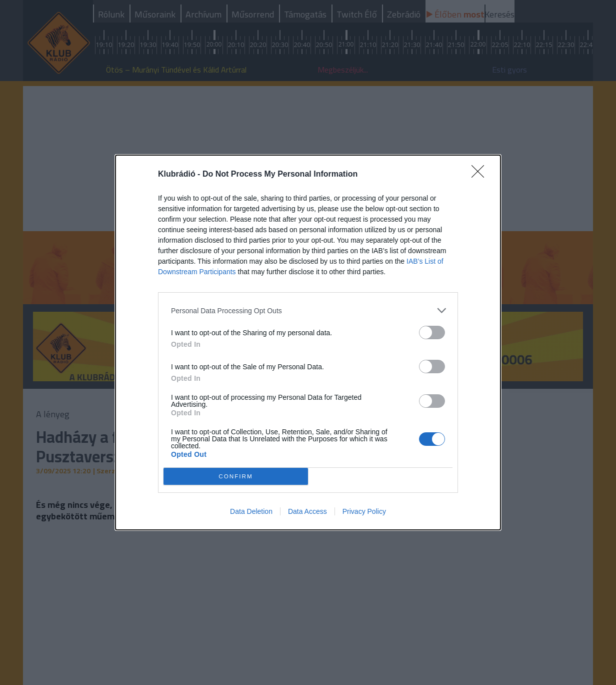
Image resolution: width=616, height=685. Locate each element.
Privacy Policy (364, 511)
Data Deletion (251, 511)
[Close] (481, 175)
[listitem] (308, 310)
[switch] (432, 332)
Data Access (307, 511)
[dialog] (308, 342)
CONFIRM (236, 477)
